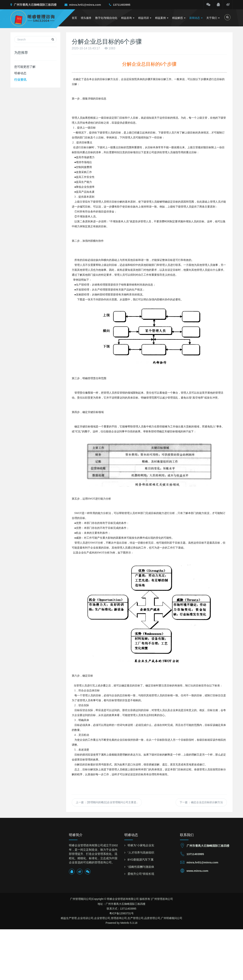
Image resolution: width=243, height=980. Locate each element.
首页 (74, 18)
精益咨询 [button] (128, 18)
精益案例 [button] (162, 18)
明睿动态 (20, 73)
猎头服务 (86, 18)
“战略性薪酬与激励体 (141, 867)
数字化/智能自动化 (106, 18)
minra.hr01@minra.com (83, 5)
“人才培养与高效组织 (141, 852)
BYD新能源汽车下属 (140, 860)
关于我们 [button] (213, 18)
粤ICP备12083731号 (121, 913)
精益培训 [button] (145, 18)
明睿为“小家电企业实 (141, 845)
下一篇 (201, 802)
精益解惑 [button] (179, 18)
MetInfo (125, 923)
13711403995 (120, 5)
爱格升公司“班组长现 (141, 874)
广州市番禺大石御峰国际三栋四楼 (34, 5)
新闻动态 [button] (196, 18)
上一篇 (107, 802)
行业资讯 (20, 80)
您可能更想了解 (25, 67)
